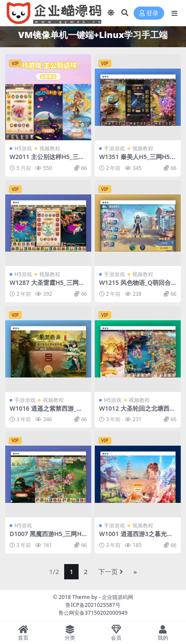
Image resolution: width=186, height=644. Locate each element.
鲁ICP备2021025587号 (93, 605)
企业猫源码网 (117, 597)
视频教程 (50, 148)
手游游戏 (114, 148)
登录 (149, 13)
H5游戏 (23, 148)
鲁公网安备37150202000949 (93, 613)
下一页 (111, 571)
